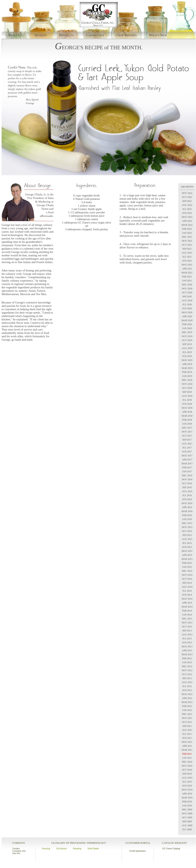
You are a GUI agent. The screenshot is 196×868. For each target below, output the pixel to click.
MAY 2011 (187, 742)
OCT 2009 (187, 817)
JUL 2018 (187, 400)
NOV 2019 (187, 336)
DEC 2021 (187, 237)
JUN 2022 (187, 213)
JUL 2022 (187, 209)
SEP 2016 (187, 487)
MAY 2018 (187, 408)
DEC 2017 (187, 428)
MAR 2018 (187, 416)
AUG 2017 (187, 444)
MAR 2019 (187, 368)
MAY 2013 (187, 646)
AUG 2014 (187, 587)
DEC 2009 (187, 810)
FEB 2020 (187, 324)
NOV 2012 (187, 670)
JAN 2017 (187, 471)
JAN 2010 (187, 806)
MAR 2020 (187, 320)
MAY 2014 (187, 599)
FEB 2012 (187, 706)
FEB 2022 (187, 229)
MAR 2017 (187, 464)
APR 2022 (187, 221)
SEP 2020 (187, 296)
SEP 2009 (187, 821)
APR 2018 (187, 412)
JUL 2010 (187, 782)
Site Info (16, 853)
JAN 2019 (187, 376)
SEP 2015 (187, 535)
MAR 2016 (187, 511)
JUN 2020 (187, 308)
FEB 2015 (187, 563)
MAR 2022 (187, 225)
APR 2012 (187, 698)
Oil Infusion (61, 849)
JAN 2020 (187, 328)
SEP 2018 (187, 392)
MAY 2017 (187, 456)
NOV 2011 (187, 718)
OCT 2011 (187, 722)
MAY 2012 (187, 694)
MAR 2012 (187, 702)
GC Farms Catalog (171, 849)
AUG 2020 (187, 300)
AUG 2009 (187, 825)
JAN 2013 (187, 662)
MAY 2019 (187, 360)
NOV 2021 (187, 241)
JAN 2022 (187, 233)
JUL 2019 (187, 352)
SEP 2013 (187, 631)
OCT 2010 (187, 770)
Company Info (19, 851)
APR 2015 (187, 555)
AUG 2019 (187, 348)
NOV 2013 (187, 623)
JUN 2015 (187, 547)
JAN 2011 (187, 758)
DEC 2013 (187, 619)
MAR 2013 (187, 654)
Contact (16, 849)
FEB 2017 (187, 468)
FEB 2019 (187, 372)
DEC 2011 (187, 714)
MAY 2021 (187, 265)
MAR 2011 (187, 750)
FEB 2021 (187, 277)
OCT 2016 (187, 483)
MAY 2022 (187, 217)
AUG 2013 (187, 635)
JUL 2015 (187, 543)
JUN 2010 (187, 786)
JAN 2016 (187, 519)
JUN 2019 (187, 356)
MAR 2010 (187, 798)
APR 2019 (187, 364)
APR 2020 (187, 316)
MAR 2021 (187, 273)
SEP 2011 (187, 726)
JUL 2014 (187, 591)
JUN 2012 (187, 690)
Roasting (77, 849)
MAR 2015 (187, 559)
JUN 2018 (187, 404)
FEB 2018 (187, 420)
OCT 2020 (187, 293)
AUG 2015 (187, 539)
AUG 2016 (187, 491)
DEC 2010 (187, 762)
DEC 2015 (187, 523)
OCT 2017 (187, 436)
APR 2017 (187, 460)
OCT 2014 (187, 579)
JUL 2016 (187, 495)
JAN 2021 (187, 281)
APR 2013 (187, 650)
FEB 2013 (187, 658)
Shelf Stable (93, 849)
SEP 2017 (187, 440)
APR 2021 (187, 269)
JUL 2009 (187, 829)
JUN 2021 (187, 261)
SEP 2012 (187, 678)
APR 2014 (187, 603)
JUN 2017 (187, 452)
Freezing (46, 849)
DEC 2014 (187, 571)
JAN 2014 (187, 615)
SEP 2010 (187, 774)
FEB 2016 (187, 515)
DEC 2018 (187, 380)
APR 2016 (187, 507)
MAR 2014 (187, 607)
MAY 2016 (187, 503)
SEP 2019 (187, 344)
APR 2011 (187, 746)
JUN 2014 (187, 595)
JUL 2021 (187, 257)
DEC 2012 (187, 666)
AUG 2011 (187, 730)
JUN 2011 (187, 738)
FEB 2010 (187, 802)
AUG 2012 (187, 682)
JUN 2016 (187, 499)
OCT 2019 (187, 340)
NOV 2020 (187, 289)
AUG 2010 (187, 778)
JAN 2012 (187, 710)
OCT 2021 (187, 245)
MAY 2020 (187, 312)
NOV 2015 (187, 527)
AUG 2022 (187, 205)
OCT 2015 (187, 531)
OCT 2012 (187, 674)
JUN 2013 (187, 642)
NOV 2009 (187, 814)
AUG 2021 (187, 253)
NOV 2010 (187, 766)
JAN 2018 (187, 424)
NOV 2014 (187, 575)
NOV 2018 (187, 384)
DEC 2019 (187, 332)
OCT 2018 (187, 388)
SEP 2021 (187, 249)
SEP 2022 (187, 201)
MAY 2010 (187, 790)
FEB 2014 (187, 611)
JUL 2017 (187, 448)
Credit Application (138, 851)
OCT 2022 (187, 197)
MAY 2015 (187, 551)
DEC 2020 (187, 285)
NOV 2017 (187, 432)
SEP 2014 (187, 583)
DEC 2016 (187, 475)
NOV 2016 (187, 479)
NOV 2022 (187, 193)
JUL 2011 (187, 734)
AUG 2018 (187, 396)
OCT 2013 (187, 627)
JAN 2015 (187, 567)
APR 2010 (187, 794)
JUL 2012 (187, 686)
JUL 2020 (187, 304)
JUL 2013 (187, 639)
